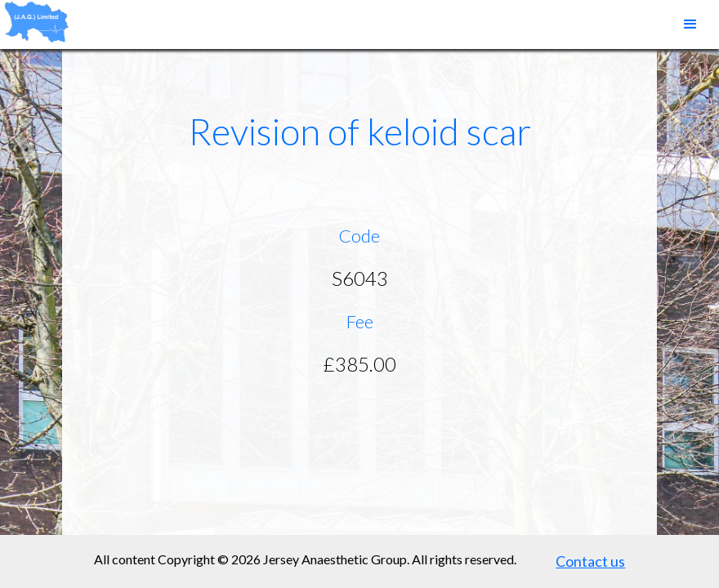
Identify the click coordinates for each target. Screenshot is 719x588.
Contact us (590, 561)
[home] (37, 22)
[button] (690, 24)
